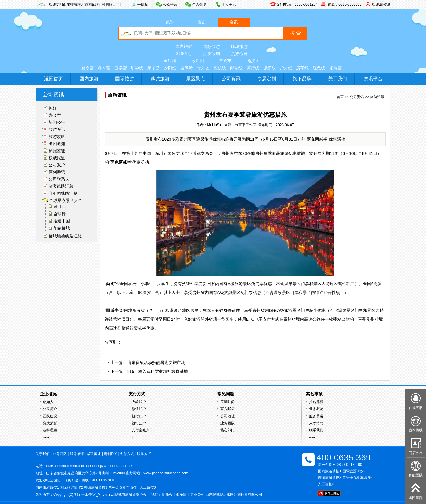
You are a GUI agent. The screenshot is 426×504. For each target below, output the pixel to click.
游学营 (121, 68)
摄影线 (270, 68)
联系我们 (316, 430)
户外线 (286, 68)
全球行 (59, 214)
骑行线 (253, 68)
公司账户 (57, 165)
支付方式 (127, 454)
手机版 (143, 4)
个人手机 (229, 4)
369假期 (184, 54)
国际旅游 (212, 46)
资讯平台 (373, 79)
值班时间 (227, 402)
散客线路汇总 (61, 186)
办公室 (55, 115)
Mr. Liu (59, 207)
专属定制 (267, 79)
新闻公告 (57, 122)
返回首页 (54, 79)
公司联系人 (59, 179)
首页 (340, 97)
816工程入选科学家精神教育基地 (158, 371)
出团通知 (57, 144)
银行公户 (139, 423)
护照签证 (57, 151)
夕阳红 (170, 68)
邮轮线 (236, 68)
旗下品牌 (302, 79)
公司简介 (50, 409)
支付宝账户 (141, 430)
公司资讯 (231, 79)
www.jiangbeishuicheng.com (166, 473)
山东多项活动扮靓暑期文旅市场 (156, 362)
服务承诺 (316, 416)
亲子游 (154, 68)
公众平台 (170, 4)
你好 (53, 108)
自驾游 (187, 68)
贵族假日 (239, 54)
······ (46, 437)
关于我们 (338, 79)
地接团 (253, 61)
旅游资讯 (57, 129)
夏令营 (88, 68)
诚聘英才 (94, 454)
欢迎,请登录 (381, 4)
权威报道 (57, 158)
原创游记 (57, 172)
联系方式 (144, 454)
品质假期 (212, 54)
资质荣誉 (50, 423)
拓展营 (335, 68)
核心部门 (227, 430)
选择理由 (50, 430)
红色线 (319, 68)
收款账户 (139, 402)
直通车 (225, 61)
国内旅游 (184, 46)
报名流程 (316, 402)
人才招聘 (316, 423)
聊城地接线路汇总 (65, 236)
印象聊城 (62, 228)
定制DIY (110, 454)
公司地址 (227, 416)
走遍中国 (62, 221)
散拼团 (198, 61)
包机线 (220, 68)
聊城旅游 (239, 46)
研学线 (137, 68)
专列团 (203, 68)
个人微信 (199, 4)
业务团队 (227, 423)
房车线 (302, 68)
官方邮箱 (227, 409)
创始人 (48, 402)
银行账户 (139, 416)
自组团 (170, 61)
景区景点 (196, 79)
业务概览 (316, 409)
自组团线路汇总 (63, 193)
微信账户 (139, 409)
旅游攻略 (57, 137)
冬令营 (104, 68)
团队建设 (50, 416)
